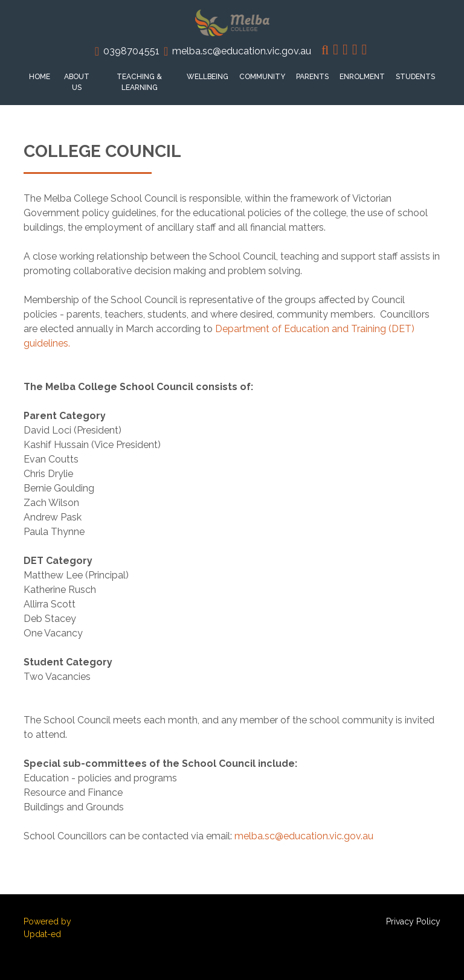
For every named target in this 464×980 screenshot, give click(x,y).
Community (262, 77)
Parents (312, 77)
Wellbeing (208, 77)
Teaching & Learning (139, 82)
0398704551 (131, 51)
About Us (77, 82)
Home (40, 77)
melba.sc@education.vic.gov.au (242, 51)
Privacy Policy (413, 921)
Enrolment (362, 77)
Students (415, 77)
